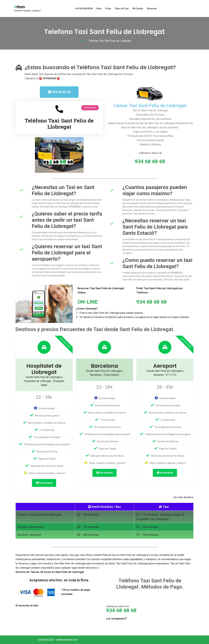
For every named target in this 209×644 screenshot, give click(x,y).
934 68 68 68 (44, 483)
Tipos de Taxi (122, 9)
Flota (108, 9)
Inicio (81, 41)
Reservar (152, 9)
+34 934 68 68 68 (84, 9)
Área (99, 9)
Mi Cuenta (138, 9)
